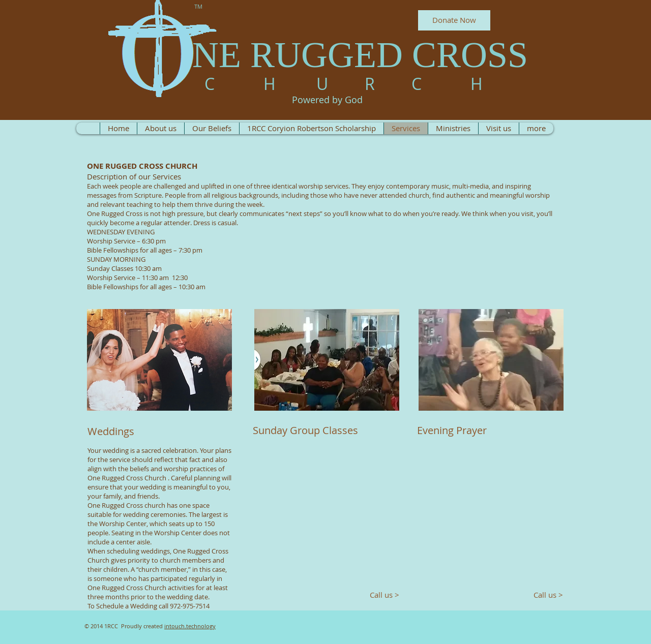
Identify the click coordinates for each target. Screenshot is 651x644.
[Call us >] (381, 595)
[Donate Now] (454, 20)
